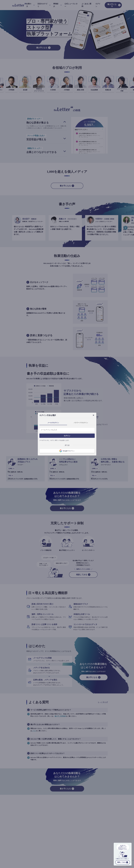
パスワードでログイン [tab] (81, 423)
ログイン (67, 436)
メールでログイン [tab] (53, 423)
